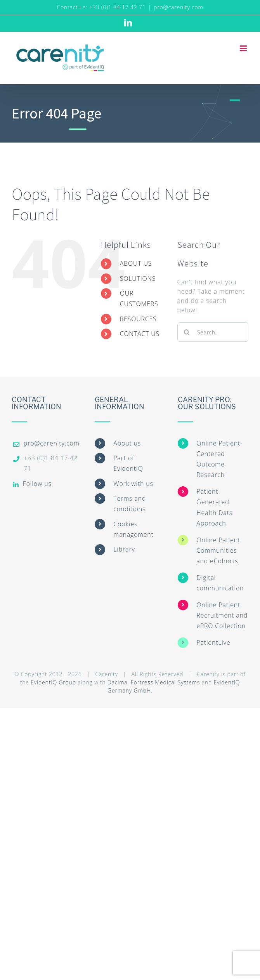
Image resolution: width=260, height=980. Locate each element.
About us (127, 443)
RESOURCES (138, 319)
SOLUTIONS (138, 279)
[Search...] (213, 332)
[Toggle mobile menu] (244, 48)
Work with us (133, 484)
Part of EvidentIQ (128, 463)
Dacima (118, 682)
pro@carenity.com (179, 7)
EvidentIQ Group (53, 682)
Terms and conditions (130, 504)
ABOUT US (136, 263)
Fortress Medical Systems (165, 682)
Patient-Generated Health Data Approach (215, 507)
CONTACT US (140, 334)
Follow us (37, 484)
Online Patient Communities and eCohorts (218, 550)
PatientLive (213, 642)
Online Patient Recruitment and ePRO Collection (222, 615)
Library (124, 549)
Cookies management (133, 529)
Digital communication (220, 583)
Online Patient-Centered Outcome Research (219, 459)
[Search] (187, 332)
